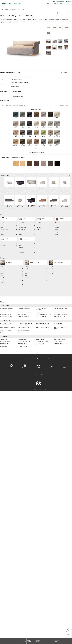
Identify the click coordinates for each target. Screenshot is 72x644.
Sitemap (43, 375)
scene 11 (27, 271)
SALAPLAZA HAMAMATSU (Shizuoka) (24, 332)
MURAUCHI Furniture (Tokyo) (7, 324)
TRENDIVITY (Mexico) (23, 344)
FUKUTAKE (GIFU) (58, 324)
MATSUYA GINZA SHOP (24, 314)
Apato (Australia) (22, 339)
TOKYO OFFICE (4, 312)
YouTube (38, 366)
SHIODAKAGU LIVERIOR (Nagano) (6, 332)
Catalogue (65, 637)
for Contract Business (58, 1)
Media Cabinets (58, 223)
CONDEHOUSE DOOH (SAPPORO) (41, 309)
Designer (33, 359)
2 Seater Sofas (22, 225)
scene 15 (51, 267)
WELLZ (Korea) (4, 339)
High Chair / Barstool (5, 230)
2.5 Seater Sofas (22, 227)
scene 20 (2, 285)
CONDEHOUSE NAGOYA (42, 312)
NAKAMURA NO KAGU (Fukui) (43, 327)
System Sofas (22, 223)
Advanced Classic (59, 262)
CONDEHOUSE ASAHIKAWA (7, 309)
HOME (2, 10)
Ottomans (21, 232)
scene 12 (27, 273)
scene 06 (2, 278)
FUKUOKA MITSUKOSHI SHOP (61, 314)
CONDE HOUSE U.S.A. (41, 317)
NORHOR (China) (40, 344)
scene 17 (51, 271)
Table (43, 219)
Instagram (11, 366)
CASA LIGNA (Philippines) (24, 342)
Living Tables (39, 223)
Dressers (57, 227)
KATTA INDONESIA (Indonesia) (61, 344)
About (68, 4)
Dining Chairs (3, 223)
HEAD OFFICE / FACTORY (6, 317)
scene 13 (27, 276)
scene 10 (27, 269)
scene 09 (27, 267)
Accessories (27, 239)
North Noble (9, 262)
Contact (65, 632)
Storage (57, 232)
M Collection (21, 252)
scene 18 (51, 273)
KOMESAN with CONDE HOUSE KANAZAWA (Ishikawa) (25, 324)
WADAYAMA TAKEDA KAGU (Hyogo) (60, 328)
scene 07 (2, 280)
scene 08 (2, 282)
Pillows (20, 243)
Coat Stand (21, 248)
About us (27, 359)
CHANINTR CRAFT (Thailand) (43, 342)
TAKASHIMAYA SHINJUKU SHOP (43, 314)
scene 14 (27, 278)
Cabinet (62, 219)
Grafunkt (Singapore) (41, 339)
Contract (2, 234)
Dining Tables (40, 225)
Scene (56, 4)
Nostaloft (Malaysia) (23, 346)
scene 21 (2, 287)
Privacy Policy (36, 375)
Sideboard (57, 225)
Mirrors (20, 245)
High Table (39, 227)
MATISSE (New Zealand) (6, 344)
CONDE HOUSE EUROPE (60, 317)
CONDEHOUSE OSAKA (59, 312)
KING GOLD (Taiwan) (58, 342)
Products (6, 10)
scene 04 (2, 273)
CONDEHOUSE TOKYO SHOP (61, 309)
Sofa (25, 219)
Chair (7, 219)
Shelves (57, 230)
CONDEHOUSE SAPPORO (24, 309)
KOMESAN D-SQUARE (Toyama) (8, 327)
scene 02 (2, 269)
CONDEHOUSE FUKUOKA (24, 317)
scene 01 (2, 267)
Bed (7, 239)
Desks (38, 230)
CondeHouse (11, 3)
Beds (2, 243)
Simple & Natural (34, 262)
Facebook (25, 366)
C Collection (21, 250)
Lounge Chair (3, 225)
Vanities (57, 234)
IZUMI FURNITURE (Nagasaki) (43, 324)
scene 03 (2, 271)
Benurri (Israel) (4, 346)
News (39, 359)
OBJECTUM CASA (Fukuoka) (25, 327)
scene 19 (27, 280)
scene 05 (2, 276)
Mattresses (3, 245)
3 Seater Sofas (22, 230)
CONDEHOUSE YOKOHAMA (25, 312)
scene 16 (51, 269)
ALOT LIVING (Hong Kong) (60, 339)
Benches (2, 232)
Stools (2, 227)
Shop (62, 4)
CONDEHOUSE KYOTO (6, 314)
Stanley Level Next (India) (6, 342)
